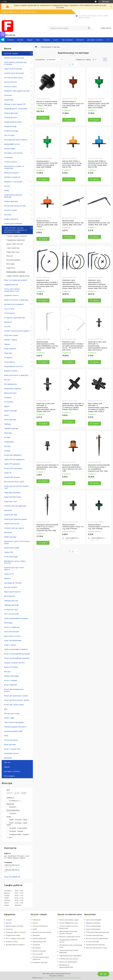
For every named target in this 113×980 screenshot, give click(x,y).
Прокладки (8, 623)
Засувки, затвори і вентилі (14, 663)
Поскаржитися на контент (52, 978)
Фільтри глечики (10, 587)
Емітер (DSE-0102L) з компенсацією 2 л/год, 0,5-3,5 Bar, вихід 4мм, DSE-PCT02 (72, 164)
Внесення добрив (13, 260)
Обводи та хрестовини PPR (15, 104)
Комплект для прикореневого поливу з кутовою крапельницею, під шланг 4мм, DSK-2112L (47, 284)
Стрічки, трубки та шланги (17, 236)
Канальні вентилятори (94, 935)
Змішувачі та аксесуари (13, 182)
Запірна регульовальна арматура (13, 196)
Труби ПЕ (8, 473)
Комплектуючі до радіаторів (15, 506)
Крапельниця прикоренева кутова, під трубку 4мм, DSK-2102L (99, 223)
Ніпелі (6, 415)
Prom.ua (68, 974)
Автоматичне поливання (14, 304)
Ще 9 (10, 837)
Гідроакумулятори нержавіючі (70, 956)
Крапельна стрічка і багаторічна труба (17, 542)
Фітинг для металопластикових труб (16, 487)
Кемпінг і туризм (10, 340)
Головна (10, 40)
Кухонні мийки (10, 149)
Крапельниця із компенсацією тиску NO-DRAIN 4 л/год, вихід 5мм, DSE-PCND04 (99, 104)
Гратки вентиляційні (94, 920)
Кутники (7, 437)
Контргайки (9, 402)
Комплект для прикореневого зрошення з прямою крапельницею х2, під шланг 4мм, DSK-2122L (97, 284)
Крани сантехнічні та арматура (16, 300)
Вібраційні (8, 758)
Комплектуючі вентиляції (14, 73)
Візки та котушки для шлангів (16, 280)
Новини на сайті (12, 942)
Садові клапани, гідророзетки (18, 276)
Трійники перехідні (11, 428)
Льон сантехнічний (11, 632)
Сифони (7, 344)
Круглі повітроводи (93, 929)
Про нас (7, 762)
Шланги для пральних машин (15, 519)
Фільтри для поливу (12, 713)
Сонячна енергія (10, 162)
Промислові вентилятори (14, 58)
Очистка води (38, 954)
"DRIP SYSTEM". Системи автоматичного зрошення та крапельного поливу (15, 230)
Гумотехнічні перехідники (14, 722)
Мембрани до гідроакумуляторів (66, 966)
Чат (103, 974)
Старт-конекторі (13, 248)
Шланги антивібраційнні (68, 962)
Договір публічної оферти (15, 945)
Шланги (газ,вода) (11, 131)
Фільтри (9, 256)
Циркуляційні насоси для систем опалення (68, 932)
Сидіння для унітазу (12, 524)
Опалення (8, 95)
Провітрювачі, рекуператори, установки (16, 63)
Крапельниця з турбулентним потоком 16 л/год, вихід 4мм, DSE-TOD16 (47, 224)
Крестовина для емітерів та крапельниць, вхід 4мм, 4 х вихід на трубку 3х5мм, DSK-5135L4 (98, 407)
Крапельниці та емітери (16, 272)
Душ (6, 709)
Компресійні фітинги (12, 477)
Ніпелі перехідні (10, 420)
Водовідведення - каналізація (16, 109)
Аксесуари (10, 264)
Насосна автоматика (40, 926)
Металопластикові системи (15, 206)
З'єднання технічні (11, 295)
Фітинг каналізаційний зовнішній (17, 658)
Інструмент (8, 357)
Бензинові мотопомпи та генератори (14, 167)
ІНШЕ (6, 736)
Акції (38, 40)
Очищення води (10, 126)
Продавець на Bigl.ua (56, 976)
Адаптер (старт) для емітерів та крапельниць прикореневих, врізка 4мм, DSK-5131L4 (97, 346)
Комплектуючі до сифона (14, 528)
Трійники (7, 424)
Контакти (80, 40)
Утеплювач (8, 157)
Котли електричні (11, 740)
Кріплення (8, 322)
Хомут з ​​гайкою (10, 645)
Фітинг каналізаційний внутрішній (17, 654)
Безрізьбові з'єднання (13, 389)
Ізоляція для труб (11, 609)
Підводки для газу (11, 601)
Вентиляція (37, 948)
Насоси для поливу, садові (69, 920)
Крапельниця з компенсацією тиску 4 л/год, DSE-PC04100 (73, 527)
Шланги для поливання (13, 223)
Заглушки (8, 397)
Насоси (7, 186)
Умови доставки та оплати (16, 932)
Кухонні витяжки (11, 82)
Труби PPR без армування (14, 459)
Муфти (7, 406)
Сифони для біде (11, 515)
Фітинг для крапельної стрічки (16, 696)
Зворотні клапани (11, 667)
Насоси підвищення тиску (69, 923)
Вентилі (7, 380)
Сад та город (9, 135)
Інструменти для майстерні (15, 318)
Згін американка (10, 384)
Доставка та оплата (95, 40)
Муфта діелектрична (12, 592)
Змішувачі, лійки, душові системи (17, 91)
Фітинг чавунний (10, 685)
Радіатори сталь (10, 501)
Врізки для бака (10, 393)
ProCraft (7, 326)
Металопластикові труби (14, 482)
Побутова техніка (11, 335)
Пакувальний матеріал (13, 122)
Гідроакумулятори (39, 942)
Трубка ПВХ (9, 552)
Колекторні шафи (11, 557)
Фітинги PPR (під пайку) (13, 468)
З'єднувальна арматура (15, 240)
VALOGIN (8, 215)
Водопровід (9, 100)
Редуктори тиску (13, 252)
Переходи (8, 433)
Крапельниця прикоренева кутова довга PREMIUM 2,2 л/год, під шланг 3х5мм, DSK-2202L (47, 346)
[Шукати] (89, 28)
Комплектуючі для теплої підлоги (14, 569)
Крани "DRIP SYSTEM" (15, 244)
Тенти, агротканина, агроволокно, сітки (12, 290)
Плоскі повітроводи (93, 926)
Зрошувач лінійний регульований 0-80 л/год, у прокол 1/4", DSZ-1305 (72, 468)
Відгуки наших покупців (14, 926)
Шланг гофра (9, 718)
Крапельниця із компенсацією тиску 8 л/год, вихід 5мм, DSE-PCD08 (73, 104)
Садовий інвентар (11, 285)
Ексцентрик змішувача (13, 455)
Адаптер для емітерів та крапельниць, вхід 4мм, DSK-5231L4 (47, 467)
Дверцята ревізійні (93, 923)
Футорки (7, 446)
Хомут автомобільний (13, 640)
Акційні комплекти (11, 219)
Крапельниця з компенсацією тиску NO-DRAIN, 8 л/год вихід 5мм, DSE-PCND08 (47, 164)
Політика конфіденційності (72, 978)
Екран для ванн (10, 744)
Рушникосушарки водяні (13, 731)
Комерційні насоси (11, 753)
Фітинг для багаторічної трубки (16, 700)
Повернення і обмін (13, 935)
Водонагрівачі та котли (13, 366)
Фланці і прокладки (11, 676)
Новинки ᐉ (36, 920)
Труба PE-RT (9, 574)
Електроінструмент (12, 173)
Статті (56, 40)
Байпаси (7, 578)
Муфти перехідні (10, 411)
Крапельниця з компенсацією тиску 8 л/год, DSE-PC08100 (99, 527)
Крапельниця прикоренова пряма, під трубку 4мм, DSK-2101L (73, 223)
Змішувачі (36, 935)
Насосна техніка (10, 86)
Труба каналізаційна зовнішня (16, 649)
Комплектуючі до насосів (42, 932)
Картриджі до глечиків (13, 583)
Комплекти (11, 268)
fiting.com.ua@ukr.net (12, 877)
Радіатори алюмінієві (12, 493)
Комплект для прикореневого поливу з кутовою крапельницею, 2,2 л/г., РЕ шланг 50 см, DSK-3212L (73, 346)
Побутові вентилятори (13, 69)
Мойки (7, 190)
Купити (44, 118)
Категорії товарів (11, 53)
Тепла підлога (10, 313)
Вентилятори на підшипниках (97, 938)
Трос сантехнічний (11, 614)
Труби (35, 929)
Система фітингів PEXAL (13, 78)
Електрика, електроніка (13, 153)
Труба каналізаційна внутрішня (16, 618)
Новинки (46, 40)
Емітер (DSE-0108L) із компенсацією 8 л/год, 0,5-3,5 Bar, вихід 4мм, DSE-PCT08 (98, 164)
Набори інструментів (12, 177)
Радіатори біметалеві (12, 497)
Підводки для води (11, 605)
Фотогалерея (9, 776)
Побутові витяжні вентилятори (98, 932)
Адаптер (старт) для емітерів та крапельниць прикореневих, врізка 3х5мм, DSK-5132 (46, 407)
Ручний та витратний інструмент (17, 331)
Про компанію (67, 40)
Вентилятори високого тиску (97, 948)
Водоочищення (10, 349)
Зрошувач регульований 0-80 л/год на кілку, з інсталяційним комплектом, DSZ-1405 (47, 528)
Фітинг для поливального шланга (14, 690)
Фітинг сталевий (10, 680)
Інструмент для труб (40, 962)
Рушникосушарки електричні (15, 727)
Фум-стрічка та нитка (12, 636)
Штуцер (7, 451)
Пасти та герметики (12, 627)
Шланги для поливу (12, 548)
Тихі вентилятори (93, 942)
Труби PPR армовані (12, 464)
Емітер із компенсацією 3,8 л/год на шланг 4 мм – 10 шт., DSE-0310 (47, 103)
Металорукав (9, 596)
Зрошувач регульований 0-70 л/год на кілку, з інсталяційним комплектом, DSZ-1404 (99, 468)
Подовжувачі (9, 442)
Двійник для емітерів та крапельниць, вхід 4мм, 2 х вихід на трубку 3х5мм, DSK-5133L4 (73, 406)
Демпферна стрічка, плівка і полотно (15, 562)
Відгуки (30, 40)
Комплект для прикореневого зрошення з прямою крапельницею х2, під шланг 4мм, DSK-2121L (72, 284)
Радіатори (8, 353)
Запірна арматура (11, 113)
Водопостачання (11, 371)
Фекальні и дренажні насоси (70, 937)
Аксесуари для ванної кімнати (16, 140)
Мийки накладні (10, 537)
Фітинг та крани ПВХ (12, 749)
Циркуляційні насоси (12, 144)
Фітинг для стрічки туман (14, 705)
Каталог (20, 40)
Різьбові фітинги (10, 117)
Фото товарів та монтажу (15, 938)
